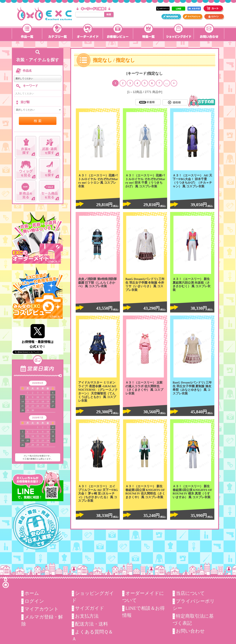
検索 (109, 14)
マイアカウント (42, 609)
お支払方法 (87, 616)
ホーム (32, 593)
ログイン (34, 601)
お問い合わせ (190, 631)
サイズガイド (90, 608)
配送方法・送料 (91, 624)
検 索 (38, 121)
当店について (190, 593)
